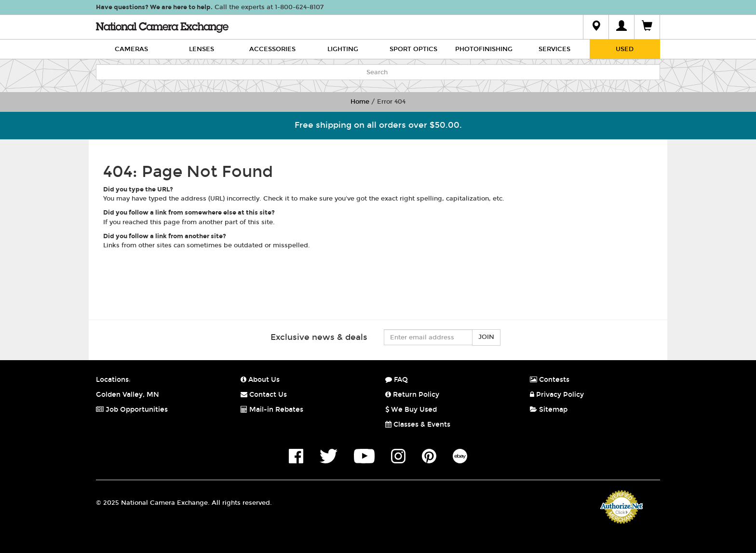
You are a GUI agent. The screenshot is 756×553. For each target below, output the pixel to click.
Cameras (131, 49)
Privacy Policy (557, 395)
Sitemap (549, 410)
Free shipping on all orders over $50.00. (378, 125)
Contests (550, 380)
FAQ (397, 380)
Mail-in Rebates (272, 410)
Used (625, 49)
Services (554, 49)
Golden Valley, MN (128, 395)
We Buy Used (411, 410)
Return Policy (412, 395)
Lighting (343, 49)
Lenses (202, 49)
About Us (260, 380)
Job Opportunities (132, 410)
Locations (112, 380)
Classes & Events (418, 425)
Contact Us (264, 395)
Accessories (272, 49)
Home (360, 102)
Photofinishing (484, 49)
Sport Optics (413, 49)
